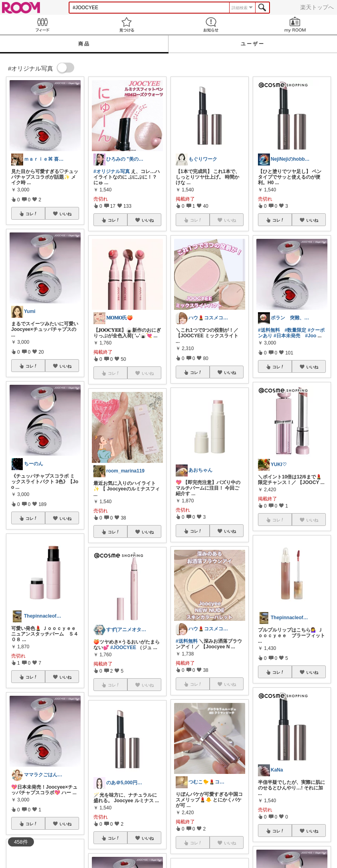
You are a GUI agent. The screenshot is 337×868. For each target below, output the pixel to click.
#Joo (311, 336)
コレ (32, 214)
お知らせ (211, 25)
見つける (126, 25)
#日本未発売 (287, 336)
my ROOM (295, 25)
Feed (42, 25)
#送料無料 (187, 641)
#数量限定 (296, 330)
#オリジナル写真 (112, 171)
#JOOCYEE (123, 648)
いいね (65, 214)
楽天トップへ (317, 7)
